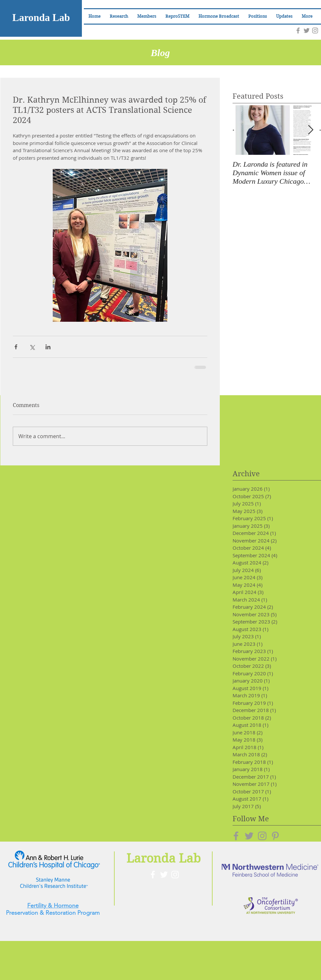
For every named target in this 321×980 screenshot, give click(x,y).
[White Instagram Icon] (175, 875)
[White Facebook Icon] (153, 875)
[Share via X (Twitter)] (32, 347)
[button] (147, 16)
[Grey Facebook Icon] (298, 31)
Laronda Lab (41, 18)
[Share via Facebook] (16, 347)
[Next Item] (311, 130)
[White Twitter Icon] (164, 875)
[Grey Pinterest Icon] (275, 836)
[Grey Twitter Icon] (307, 31)
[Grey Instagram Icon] (315, 31)
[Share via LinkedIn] (48, 347)
